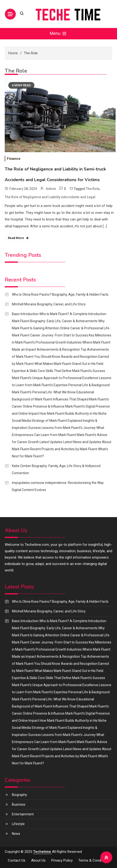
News (16, 834)
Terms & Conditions (94, 860)
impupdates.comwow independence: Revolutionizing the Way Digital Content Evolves (58, 486)
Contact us (17, 860)
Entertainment (23, 814)
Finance (14, 159)
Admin (51, 189)
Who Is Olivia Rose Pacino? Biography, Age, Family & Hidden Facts (60, 294)
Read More (16, 238)
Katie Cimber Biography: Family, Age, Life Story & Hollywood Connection (56, 469)
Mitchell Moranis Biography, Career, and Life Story (49, 304)
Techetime (42, 852)
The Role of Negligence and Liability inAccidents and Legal (50, 197)
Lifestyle (18, 824)
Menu (58, 34)
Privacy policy (62, 860)
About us (38, 860)
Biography (19, 795)
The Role (93, 189)
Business (19, 804)
